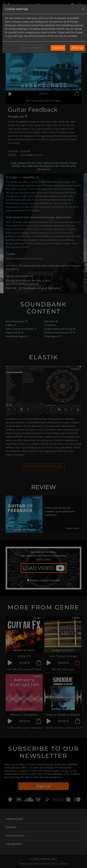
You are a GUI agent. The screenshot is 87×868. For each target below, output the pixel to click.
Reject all (58, 48)
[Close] (83, 9)
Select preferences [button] (33, 48)
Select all (77, 48)
